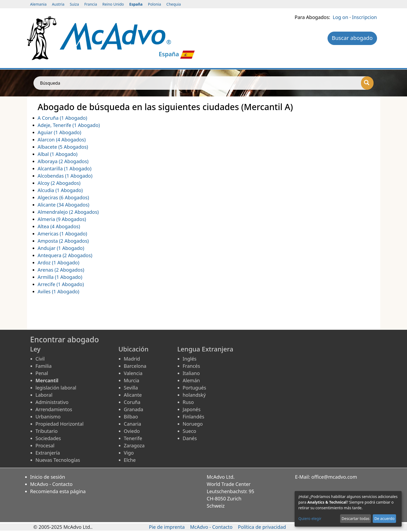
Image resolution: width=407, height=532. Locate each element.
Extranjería (48, 453)
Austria (58, 4)
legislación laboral (56, 388)
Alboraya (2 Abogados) (63, 161)
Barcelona (135, 366)
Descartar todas (356, 518)
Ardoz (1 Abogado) (59, 263)
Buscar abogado (352, 38)
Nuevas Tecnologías (58, 460)
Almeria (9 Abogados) (62, 219)
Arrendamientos (54, 409)
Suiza (74, 4)
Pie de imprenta (167, 527)
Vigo (129, 453)
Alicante (133, 395)
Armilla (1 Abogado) (60, 277)
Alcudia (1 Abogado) (60, 190)
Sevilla (131, 388)
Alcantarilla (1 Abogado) (65, 168)
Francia (91, 4)
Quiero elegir (310, 518)
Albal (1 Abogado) (58, 154)
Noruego (193, 424)
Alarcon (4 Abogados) (62, 140)
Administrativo (52, 402)
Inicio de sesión (48, 477)
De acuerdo (384, 518)
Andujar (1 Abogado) (61, 248)
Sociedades (48, 438)
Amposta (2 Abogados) (63, 241)
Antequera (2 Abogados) (65, 255)
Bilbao (131, 417)
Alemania (39, 4)
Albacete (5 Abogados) (63, 147)
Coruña (132, 402)
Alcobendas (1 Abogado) (65, 176)
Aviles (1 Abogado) (59, 291)
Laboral (44, 395)
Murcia (132, 380)
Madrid (132, 359)
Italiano (191, 373)
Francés (191, 366)
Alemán (191, 380)
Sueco (190, 431)
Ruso (188, 402)
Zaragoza (134, 445)
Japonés (192, 409)
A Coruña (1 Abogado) (62, 118)
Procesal (45, 445)
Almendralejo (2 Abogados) (68, 212)
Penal (42, 373)
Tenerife (133, 438)
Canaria (133, 424)
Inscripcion (365, 17)
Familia (44, 366)
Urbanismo (48, 417)
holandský (194, 395)
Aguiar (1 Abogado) (60, 132)
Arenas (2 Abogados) (61, 270)
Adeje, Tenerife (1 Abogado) (69, 125)
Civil (40, 359)
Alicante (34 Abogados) (64, 205)
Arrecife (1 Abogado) (61, 284)
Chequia (174, 4)
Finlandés (194, 417)
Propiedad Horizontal (60, 424)
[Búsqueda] (367, 83)
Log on (340, 17)
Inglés (190, 359)
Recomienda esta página (58, 491)
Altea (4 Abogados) (59, 226)
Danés (190, 438)
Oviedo (132, 431)
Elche (130, 460)
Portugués (195, 388)
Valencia (133, 373)
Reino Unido (113, 4)
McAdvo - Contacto (52, 484)
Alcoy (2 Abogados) (59, 183)
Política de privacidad (262, 527)
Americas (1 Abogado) (62, 234)
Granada (134, 409)
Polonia (155, 4)
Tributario (47, 431)
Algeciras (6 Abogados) (63, 197)
